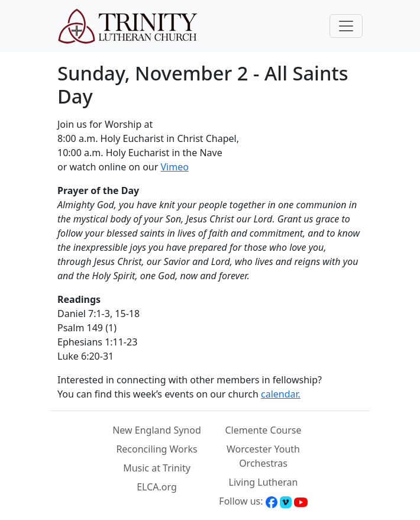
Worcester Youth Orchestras (263, 456)
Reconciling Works (156, 449)
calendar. (281, 394)
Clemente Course (263, 430)
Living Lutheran (264, 482)
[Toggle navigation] (346, 26)
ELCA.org (157, 487)
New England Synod (157, 430)
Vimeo (174, 167)
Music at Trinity (157, 468)
